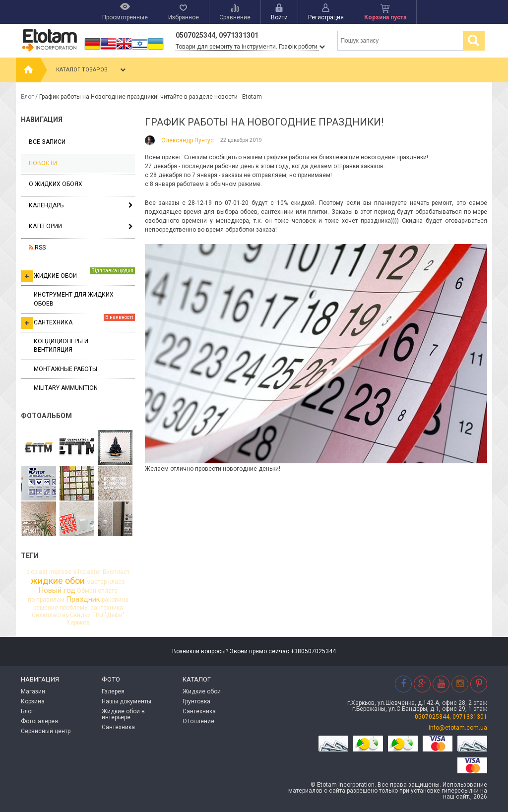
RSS (37, 248)
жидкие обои (58, 581)
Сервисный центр (46, 731)
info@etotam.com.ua (458, 728)
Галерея (113, 691)
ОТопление (198, 721)
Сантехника (78, 321)
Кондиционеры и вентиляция (61, 345)
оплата (108, 591)
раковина (115, 600)
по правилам (46, 600)
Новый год (57, 591)
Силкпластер (50, 615)
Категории (45, 226)
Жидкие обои (78, 275)
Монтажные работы (65, 369)
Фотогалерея (39, 721)
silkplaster (87, 572)
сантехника (107, 608)
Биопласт (116, 572)
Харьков (78, 623)
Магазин (33, 691)
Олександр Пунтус (188, 140)
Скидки (80, 615)
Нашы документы (127, 701)
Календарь (46, 205)
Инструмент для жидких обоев (74, 299)
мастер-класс (106, 582)
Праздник (83, 599)
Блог (27, 97)
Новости (43, 163)
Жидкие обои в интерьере (123, 714)
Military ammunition (66, 388)
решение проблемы (61, 608)
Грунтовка (196, 701)
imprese (60, 572)
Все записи (47, 142)
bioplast (37, 572)
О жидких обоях (56, 184)
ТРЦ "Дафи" (108, 615)
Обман (87, 591)
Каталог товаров (92, 70)
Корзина (33, 701)
